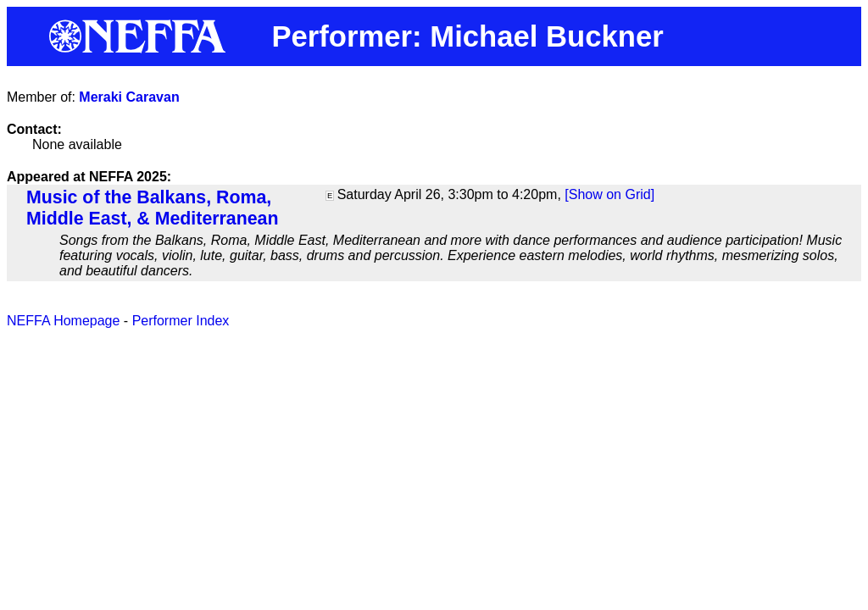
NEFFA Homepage (63, 321)
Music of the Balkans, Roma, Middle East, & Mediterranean (152, 208)
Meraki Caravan (129, 97)
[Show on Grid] (609, 194)
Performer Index (181, 321)
